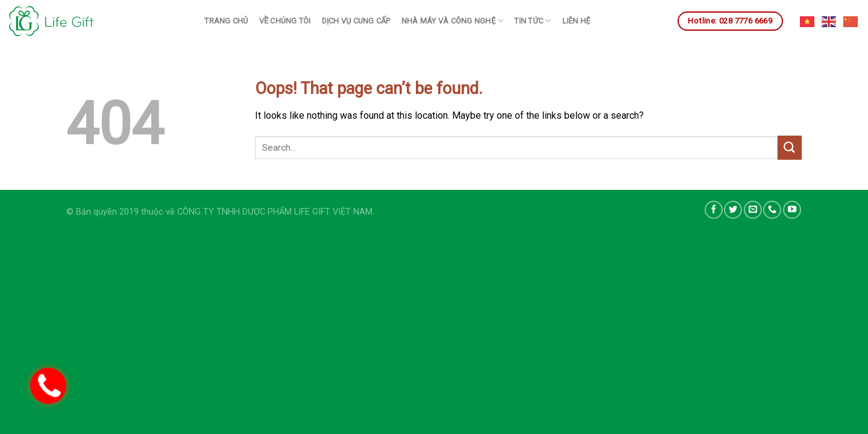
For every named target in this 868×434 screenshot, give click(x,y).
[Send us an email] (753, 210)
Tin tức (533, 21)
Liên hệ (577, 21)
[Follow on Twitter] (733, 210)
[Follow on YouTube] (792, 210)
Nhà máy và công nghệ (453, 21)
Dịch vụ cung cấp (356, 21)
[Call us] (772, 210)
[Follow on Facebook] (714, 210)
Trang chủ (226, 21)
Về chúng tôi (285, 21)
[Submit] (790, 147)
